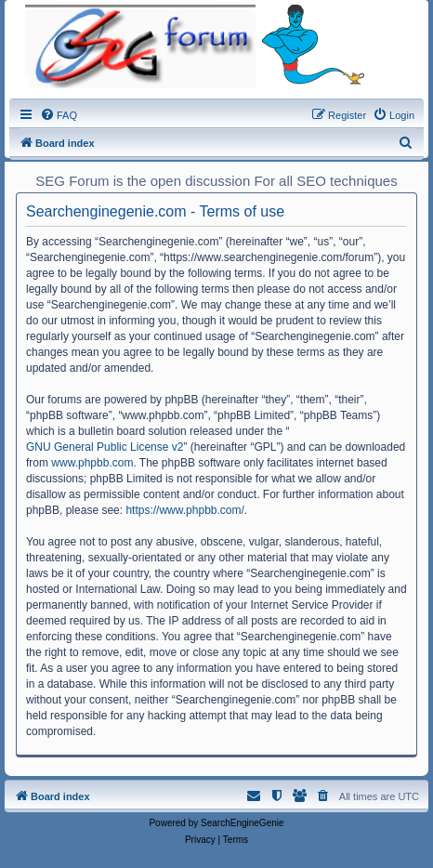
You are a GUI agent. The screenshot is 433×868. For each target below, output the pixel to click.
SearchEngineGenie (243, 823)
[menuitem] (59, 115)
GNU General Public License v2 (105, 447)
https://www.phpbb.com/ (184, 510)
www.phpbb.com (92, 463)
